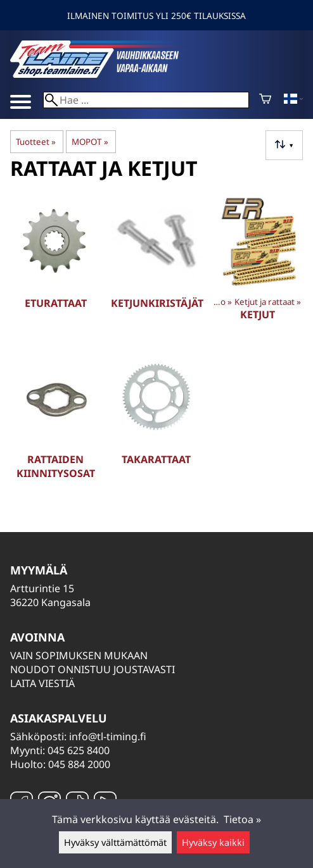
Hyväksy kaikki (213, 842)
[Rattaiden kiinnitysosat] (55, 425)
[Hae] (146, 100)
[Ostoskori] (265, 100)
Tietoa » (242, 819)
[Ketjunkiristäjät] (156, 269)
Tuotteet (36, 142)
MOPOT (90, 142)
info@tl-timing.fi (108, 736)
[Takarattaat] (156, 425)
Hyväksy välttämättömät (115, 842)
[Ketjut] (258, 269)
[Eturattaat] (55, 269)
